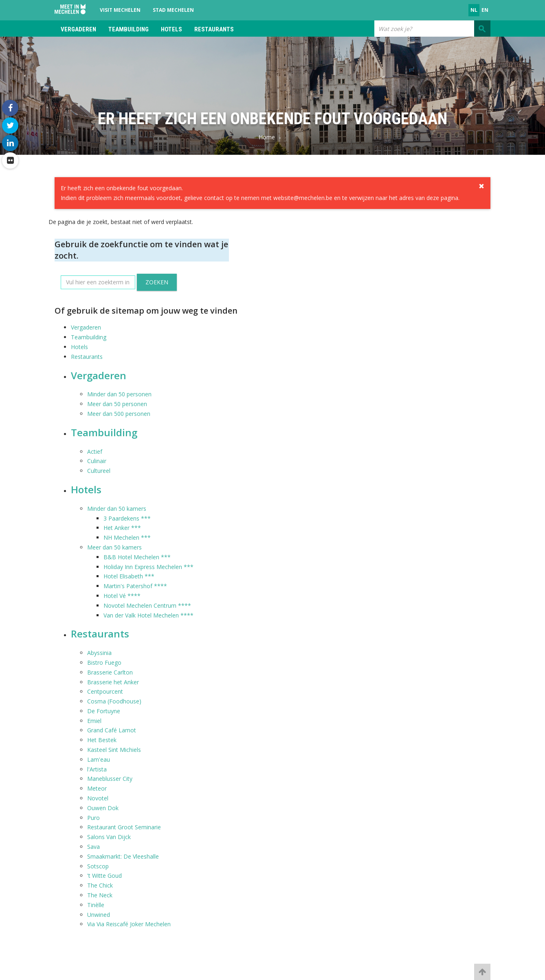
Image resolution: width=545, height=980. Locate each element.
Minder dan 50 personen (119, 394)
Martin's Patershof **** (135, 586)
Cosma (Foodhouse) (114, 701)
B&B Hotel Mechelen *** (137, 557)
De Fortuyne (104, 711)
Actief (95, 452)
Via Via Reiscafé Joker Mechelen (129, 924)
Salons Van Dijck (109, 837)
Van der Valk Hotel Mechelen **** (148, 615)
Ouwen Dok (103, 808)
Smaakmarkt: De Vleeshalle (123, 856)
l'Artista (97, 769)
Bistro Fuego (104, 662)
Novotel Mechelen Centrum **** (147, 605)
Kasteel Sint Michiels (114, 750)
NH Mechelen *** (127, 537)
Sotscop (98, 866)
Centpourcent (105, 691)
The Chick (100, 885)
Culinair (97, 461)
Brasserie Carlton (110, 672)
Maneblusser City (110, 779)
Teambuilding (129, 29)
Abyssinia (99, 653)
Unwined (99, 915)
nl (474, 10)
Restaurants (214, 29)
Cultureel (99, 471)
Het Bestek (102, 740)
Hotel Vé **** (122, 596)
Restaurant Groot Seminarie (124, 827)
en (485, 10)
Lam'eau (99, 759)
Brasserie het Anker (113, 682)
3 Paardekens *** (127, 518)
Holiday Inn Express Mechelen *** (148, 567)
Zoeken (157, 282)
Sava (93, 847)
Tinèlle (96, 905)
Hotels (171, 29)
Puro (93, 818)
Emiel (94, 721)
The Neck (100, 895)
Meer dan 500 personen (119, 414)
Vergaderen (78, 29)
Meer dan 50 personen (117, 404)
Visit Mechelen (120, 10)
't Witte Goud (104, 876)
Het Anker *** (122, 528)
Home (267, 137)
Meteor (97, 788)
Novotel (98, 798)
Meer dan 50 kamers (114, 547)
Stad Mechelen (173, 10)
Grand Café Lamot (112, 730)
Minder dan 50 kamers (117, 509)
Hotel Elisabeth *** (129, 576)
